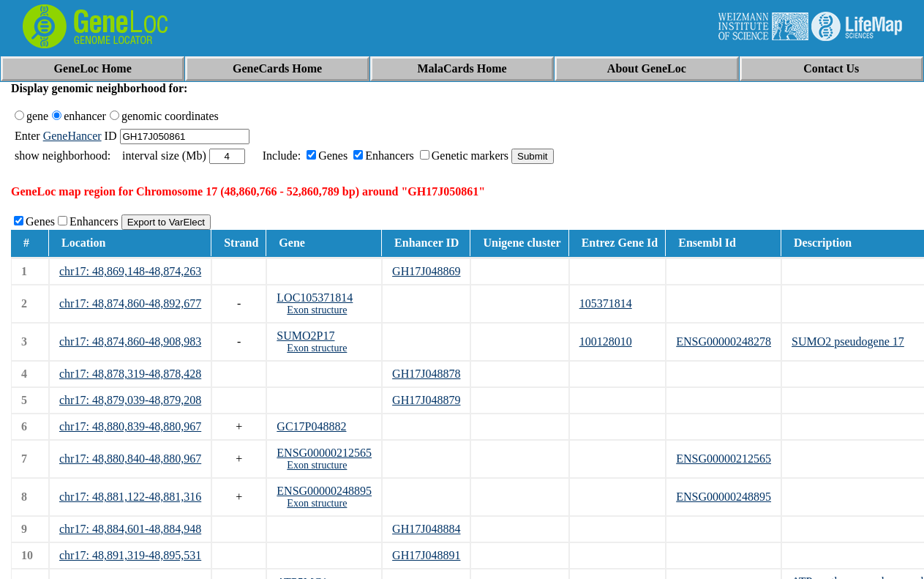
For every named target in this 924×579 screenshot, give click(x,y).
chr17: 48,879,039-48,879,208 (130, 400)
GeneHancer (72, 136)
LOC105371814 (315, 298)
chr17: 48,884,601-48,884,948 (130, 529)
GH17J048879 (426, 400)
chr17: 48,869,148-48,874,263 (130, 271)
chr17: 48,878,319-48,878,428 (130, 374)
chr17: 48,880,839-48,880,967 (130, 426)
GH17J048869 (426, 271)
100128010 (606, 341)
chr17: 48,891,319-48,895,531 (130, 555)
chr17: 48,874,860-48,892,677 (130, 303)
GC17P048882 (311, 426)
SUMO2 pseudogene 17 (848, 341)
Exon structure (317, 310)
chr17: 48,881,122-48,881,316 (130, 497)
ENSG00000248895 (324, 491)
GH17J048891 (426, 555)
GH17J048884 (426, 529)
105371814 (606, 303)
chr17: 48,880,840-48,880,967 (130, 459)
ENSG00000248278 (724, 341)
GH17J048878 (426, 374)
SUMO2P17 (305, 336)
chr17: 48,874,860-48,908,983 (130, 341)
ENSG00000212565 (324, 453)
